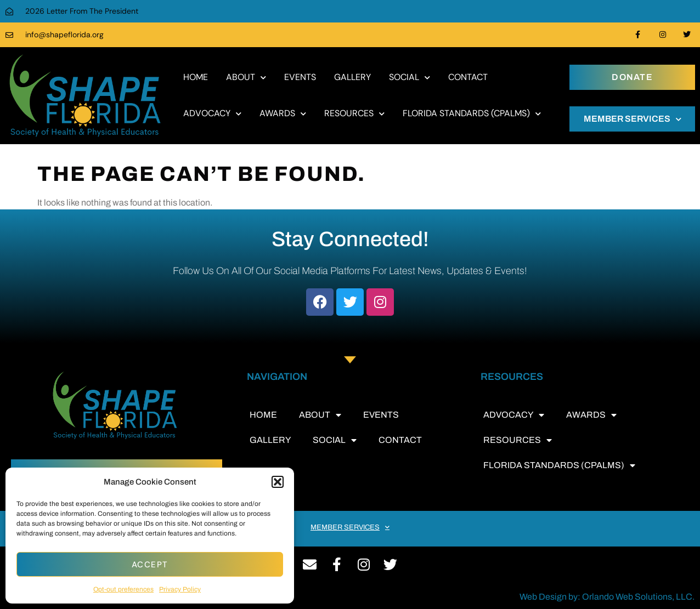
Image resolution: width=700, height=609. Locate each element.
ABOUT (246, 78)
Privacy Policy (180, 589)
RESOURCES (354, 114)
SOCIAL (410, 78)
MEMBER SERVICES (633, 119)
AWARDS (283, 114)
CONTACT (468, 77)
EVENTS (300, 77)
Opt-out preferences (123, 589)
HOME (196, 77)
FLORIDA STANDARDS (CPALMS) (472, 114)
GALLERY (352, 77)
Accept (150, 565)
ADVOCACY (212, 114)
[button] (278, 482)
